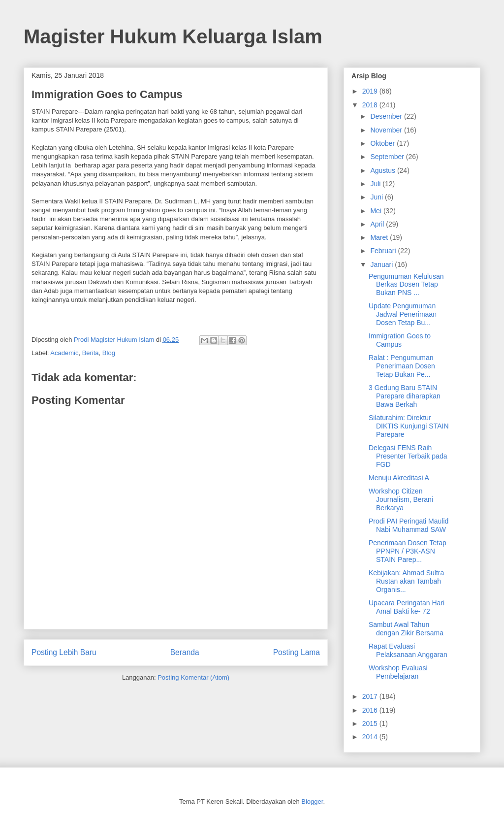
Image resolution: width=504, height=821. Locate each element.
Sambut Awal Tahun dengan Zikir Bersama (406, 629)
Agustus (383, 170)
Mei (377, 211)
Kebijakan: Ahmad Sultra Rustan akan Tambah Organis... (406, 581)
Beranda (185, 652)
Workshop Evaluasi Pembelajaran (398, 672)
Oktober (383, 143)
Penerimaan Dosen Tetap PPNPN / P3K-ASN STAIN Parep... (408, 551)
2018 (371, 105)
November (387, 130)
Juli (376, 184)
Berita (91, 353)
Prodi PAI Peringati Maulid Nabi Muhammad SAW (409, 525)
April (378, 224)
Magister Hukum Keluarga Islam (173, 36)
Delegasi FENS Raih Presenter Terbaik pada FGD (408, 456)
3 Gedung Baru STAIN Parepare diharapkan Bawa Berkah (405, 396)
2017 (371, 696)
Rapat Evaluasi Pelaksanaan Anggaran (408, 650)
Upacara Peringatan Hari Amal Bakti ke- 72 (407, 607)
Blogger (312, 802)
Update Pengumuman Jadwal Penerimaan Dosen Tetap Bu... (403, 314)
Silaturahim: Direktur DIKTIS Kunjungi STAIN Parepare (409, 426)
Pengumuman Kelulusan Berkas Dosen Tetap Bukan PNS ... (406, 285)
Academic (64, 353)
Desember (387, 116)
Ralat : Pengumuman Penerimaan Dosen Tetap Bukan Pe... (402, 366)
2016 (371, 710)
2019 (371, 91)
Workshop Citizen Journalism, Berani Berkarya (401, 499)
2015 (371, 723)
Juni (378, 197)
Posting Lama (297, 652)
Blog (109, 353)
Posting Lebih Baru (64, 652)
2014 (371, 737)
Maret (380, 237)
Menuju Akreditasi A (399, 478)
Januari (382, 264)
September (388, 157)
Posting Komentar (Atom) (193, 677)
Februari (384, 251)
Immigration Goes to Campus (400, 340)
